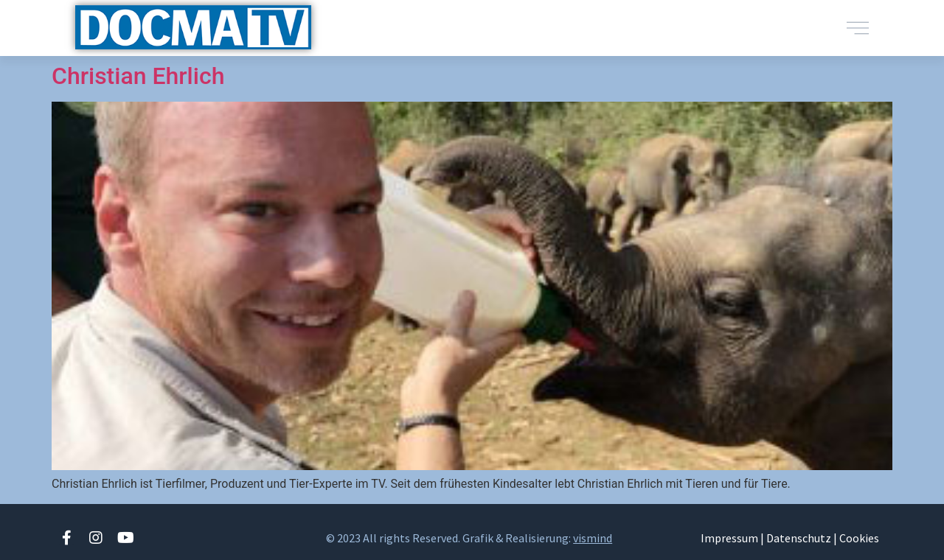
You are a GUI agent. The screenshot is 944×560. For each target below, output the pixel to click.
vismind (593, 538)
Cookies (859, 538)
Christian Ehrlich (138, 76)
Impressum (729, 538)
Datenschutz (799, 538)
